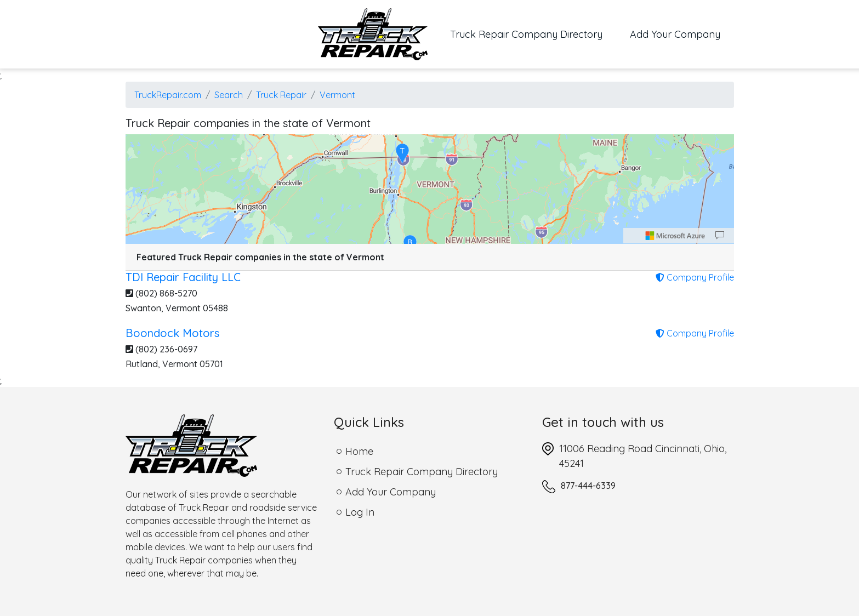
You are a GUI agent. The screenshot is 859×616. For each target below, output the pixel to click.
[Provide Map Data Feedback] (720, 236)
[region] (430, 189)
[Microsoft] (675, 236)
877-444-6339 (588, 486)
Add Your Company (675, 34)
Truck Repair (281, 95)
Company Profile (695, 277)
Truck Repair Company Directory (533, 33)
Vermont (337, 95)
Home (359, 451)
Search (229, 95)
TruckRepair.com (168, 95)
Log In (360, 512)
